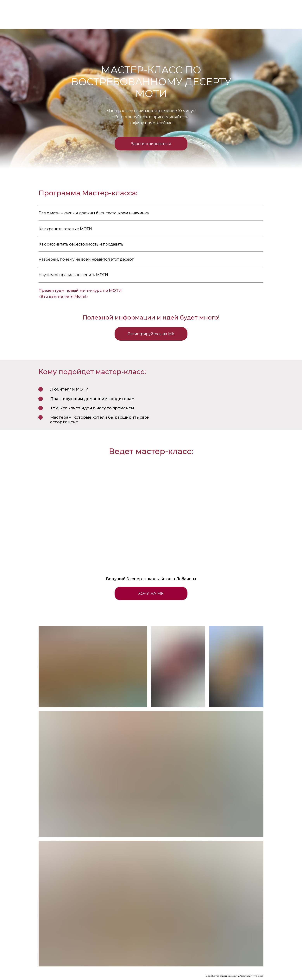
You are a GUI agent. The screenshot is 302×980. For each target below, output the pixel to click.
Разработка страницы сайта (234, 976)
